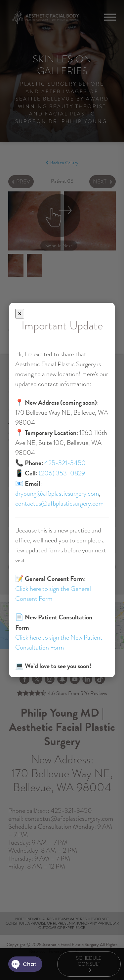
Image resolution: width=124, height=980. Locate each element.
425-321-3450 (65, 463)
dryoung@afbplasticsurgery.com (57, 493)
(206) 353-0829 (62, 473)
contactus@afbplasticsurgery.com (59, 503)
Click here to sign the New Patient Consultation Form (59, 642)
